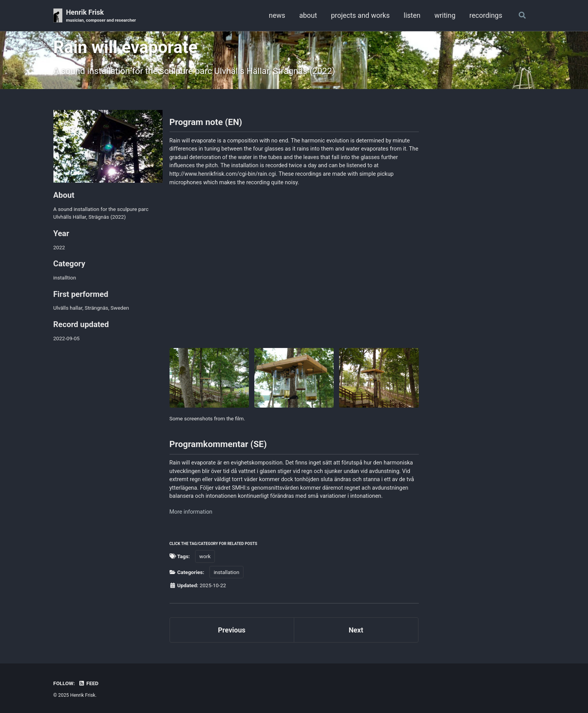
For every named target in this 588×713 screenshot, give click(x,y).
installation (226, 572)
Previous (232, 630)
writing (445, 15)
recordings (486, 15)
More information (191, 512)
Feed (89, 683)
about (308, 15)
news (277, 15)
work (205, 556)
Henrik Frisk (101, 16)
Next (356, 630)
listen (412, 15)
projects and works (360, 15)
